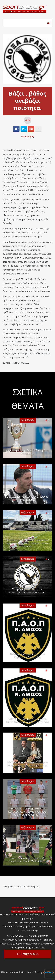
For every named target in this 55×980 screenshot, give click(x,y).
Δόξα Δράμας (27, 136)
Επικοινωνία (30, 954)
